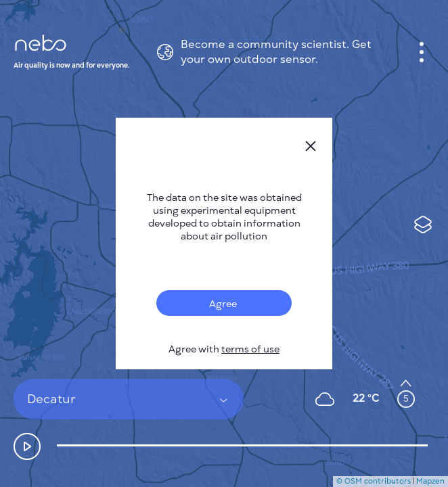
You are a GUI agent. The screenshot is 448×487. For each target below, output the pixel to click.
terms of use (250, 349)
